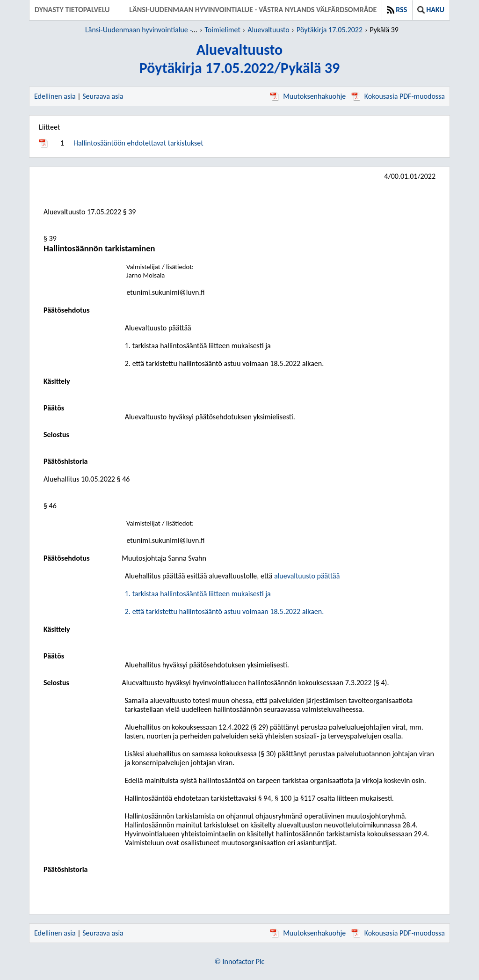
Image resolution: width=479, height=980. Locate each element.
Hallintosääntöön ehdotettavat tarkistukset (138, 143)
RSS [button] (397, 10)
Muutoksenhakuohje (308, 96)
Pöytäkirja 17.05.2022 (330, 30)
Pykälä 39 (384, 30)
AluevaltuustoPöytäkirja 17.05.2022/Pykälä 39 (239, 59)
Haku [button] (431, 10)
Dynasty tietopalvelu (72, 10)
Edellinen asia (55, 96)
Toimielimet (222, 30)
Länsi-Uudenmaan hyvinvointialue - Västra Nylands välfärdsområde (253, 10)
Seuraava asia (103, 96)
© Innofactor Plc (240, 962)
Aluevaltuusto (268, 30)
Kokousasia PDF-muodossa (398, 96)
